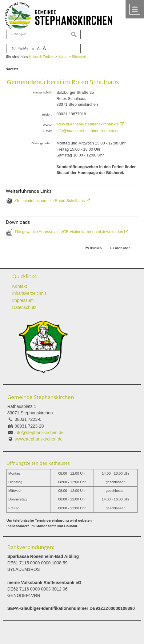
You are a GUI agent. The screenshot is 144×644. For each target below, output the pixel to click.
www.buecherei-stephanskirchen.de (88, 124)
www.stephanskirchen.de (39, 439)
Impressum (23, 300)
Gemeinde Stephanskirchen (41, 397)
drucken (96, 248)
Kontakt (20, 286)
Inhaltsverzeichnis (30, 293)
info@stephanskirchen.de (39, 433)
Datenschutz (24, 307)
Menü (135, 9)
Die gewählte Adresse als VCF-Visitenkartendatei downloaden (69, 232)
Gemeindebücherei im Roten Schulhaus (50, 201)
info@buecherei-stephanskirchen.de (88, 131)
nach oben (123, 248)
